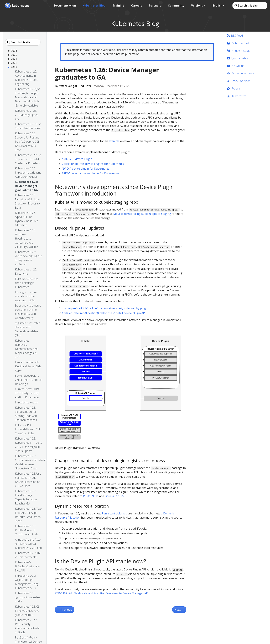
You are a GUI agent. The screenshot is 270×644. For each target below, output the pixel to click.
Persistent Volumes (114, 513)
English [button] (217, 5)
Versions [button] (197, 5)
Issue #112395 (114, 496)
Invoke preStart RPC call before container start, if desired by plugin (105, 308)
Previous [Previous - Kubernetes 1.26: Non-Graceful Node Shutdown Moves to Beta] (65, 610)
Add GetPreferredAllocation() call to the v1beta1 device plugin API (104, 313)
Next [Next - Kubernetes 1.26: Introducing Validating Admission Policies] (179, 610)
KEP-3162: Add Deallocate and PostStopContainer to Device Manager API (102, 593)
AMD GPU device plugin (77, 159)
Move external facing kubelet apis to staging (142, 214)
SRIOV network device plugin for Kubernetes (91, 173)
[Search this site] (250, 5)
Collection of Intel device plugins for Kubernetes (93, 164)
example (114, 141)
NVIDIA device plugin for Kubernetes (86, 169)
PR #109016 (91, 496)
